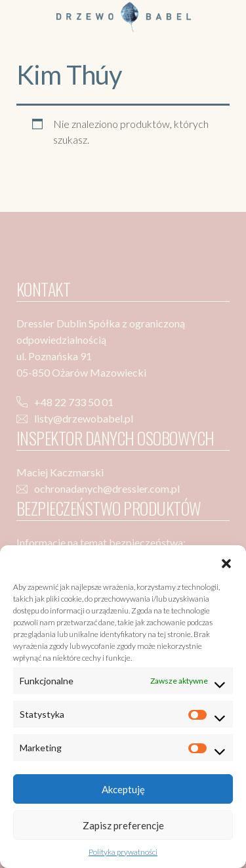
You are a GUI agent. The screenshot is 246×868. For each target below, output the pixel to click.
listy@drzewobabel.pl (84, 418)
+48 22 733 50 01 (74, 402)
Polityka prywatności (123, 852)
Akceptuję (123, 789)
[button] (226, 562)
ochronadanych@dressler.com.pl (107, 488)
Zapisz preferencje (123, 825)
